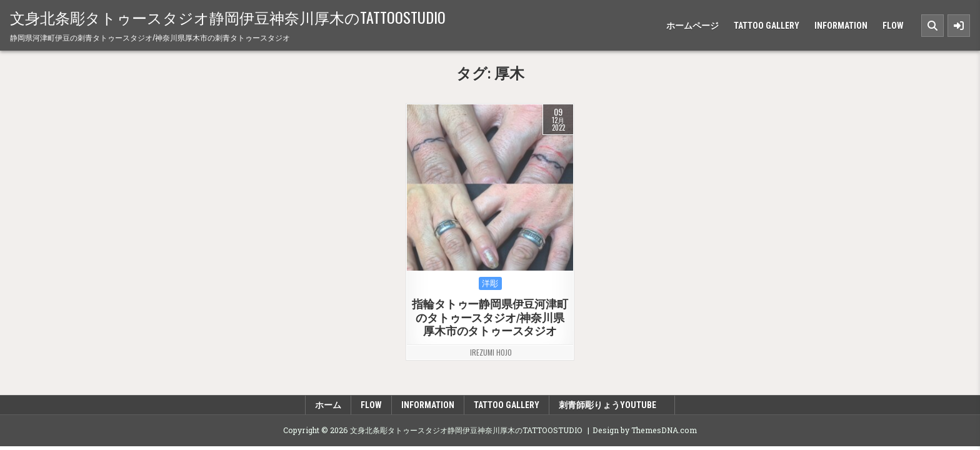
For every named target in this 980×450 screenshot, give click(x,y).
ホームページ (692, 26)
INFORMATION (841, 26)
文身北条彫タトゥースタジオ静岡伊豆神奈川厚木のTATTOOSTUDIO (228, 17)
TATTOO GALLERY (767, 26)
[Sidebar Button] (959, 26)
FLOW (893, 26)
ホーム (328, 405)
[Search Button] (932, 26)
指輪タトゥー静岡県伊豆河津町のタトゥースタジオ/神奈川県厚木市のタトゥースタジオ (490, 317)
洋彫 (490, 283)
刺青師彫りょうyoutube (612, 405)
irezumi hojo (491, 352)
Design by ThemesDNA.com (645, 430)
